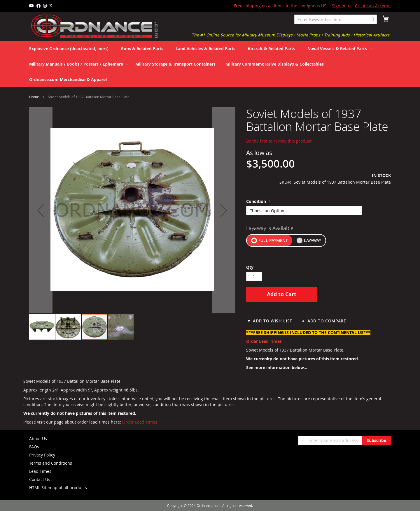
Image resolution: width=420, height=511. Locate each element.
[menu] (210, 64)
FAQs (34, 447)
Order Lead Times (140, 422)
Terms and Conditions (51, 463)
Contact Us (40, 479)
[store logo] (95, 27)
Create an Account (373, 6)
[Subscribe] (376, 440)
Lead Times (40, 471)
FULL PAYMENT (273, 240)
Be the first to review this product (279, 141)
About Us (38, 439)
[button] (42, 327)
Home (34, 97)
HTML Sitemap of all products (58, 488)
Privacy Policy (42, 455)
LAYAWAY (313, 240)
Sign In (339, 6)
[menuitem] (70, 49)
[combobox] (336, 19)
